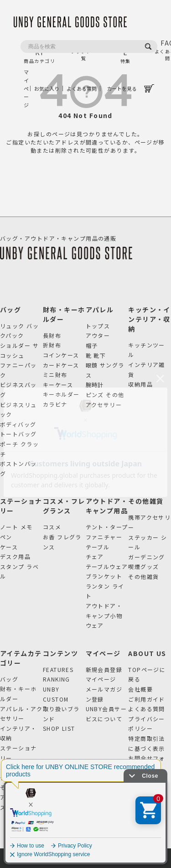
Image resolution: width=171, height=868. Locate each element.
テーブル (98, 547)
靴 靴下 (96, 355)
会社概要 (140, 689)
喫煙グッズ (143, 566)
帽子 (92, 345)
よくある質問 (82, 88)
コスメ (52, 527)
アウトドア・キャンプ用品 (107, 506)
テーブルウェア (107, 566)
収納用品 (140, 384)
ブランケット (104, 576)
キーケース (58, 385)
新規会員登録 (104, 669)
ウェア (95, 625)
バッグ (10, 310)
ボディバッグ (18, 424)
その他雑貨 (146, 501)
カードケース (61, 365)
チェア (95, 556)
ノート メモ (16, 527)
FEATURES (58, 669)
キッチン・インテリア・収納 (149, 319)
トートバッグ (18, 434)
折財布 (52, 345)
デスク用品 (15, 556)
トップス (98, 326)
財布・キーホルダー (64, 314)
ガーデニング (147, 557)
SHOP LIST (59, 728)
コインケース (61, 355)
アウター (98, 335)
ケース (9, 547)
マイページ (26, 88)
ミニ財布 (55, 375)
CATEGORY (40, 51)
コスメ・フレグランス (64, 506)
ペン (6, 537)
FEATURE (125, 51)
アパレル (100, 310)
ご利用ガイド (147, 699)
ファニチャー (104, 537)
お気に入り (47, 88)
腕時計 (95, 385)
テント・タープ (107, 527)
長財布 (52, 335)
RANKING (57, 679)
